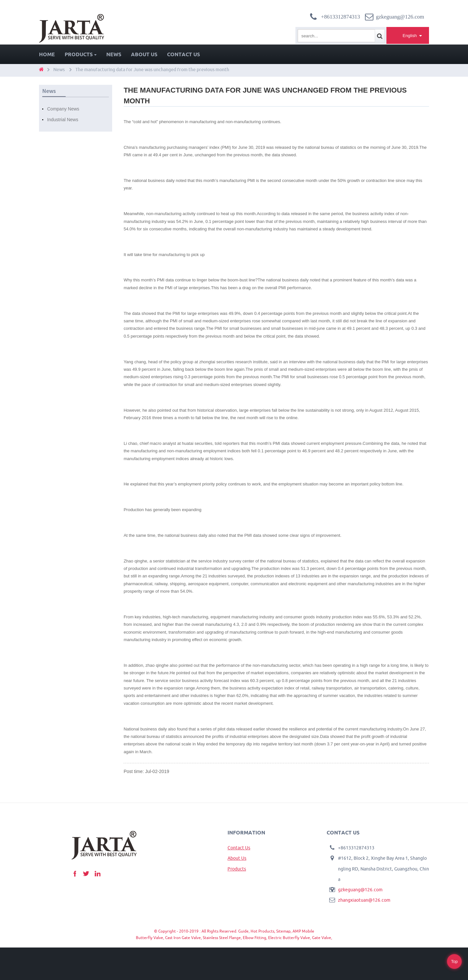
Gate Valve (322, 938)
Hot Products (262, 931)
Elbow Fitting (254, 938)
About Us (144, 54)
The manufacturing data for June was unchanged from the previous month (152, 70)
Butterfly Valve (149, 938)
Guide (243, 931)
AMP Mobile (303, 931)
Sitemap (283, 931)
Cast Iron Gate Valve (183, 938)
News (114, 54)
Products (81, 54)
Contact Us (183, 54)
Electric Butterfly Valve (289, 938)
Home (47, 54)
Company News (63, 109)
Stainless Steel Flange (222, 938)
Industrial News (63, 120)
